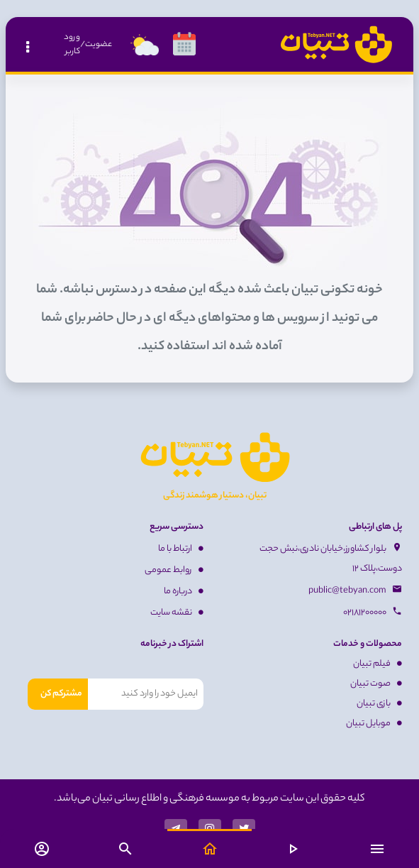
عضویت (99, 45)
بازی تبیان (379, 704)
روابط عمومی (174, 570)
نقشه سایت (177, 613)
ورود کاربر (72, 45)
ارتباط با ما (181, 549)
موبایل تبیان (374, 724)
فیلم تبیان (378, 664)
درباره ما (184, 592)
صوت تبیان (376, 684)
